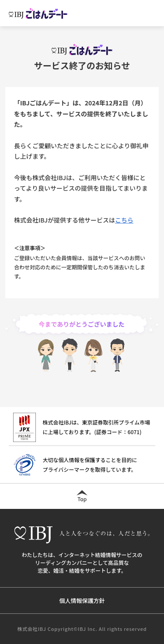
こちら (124, 220)
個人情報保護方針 (82, 600)
